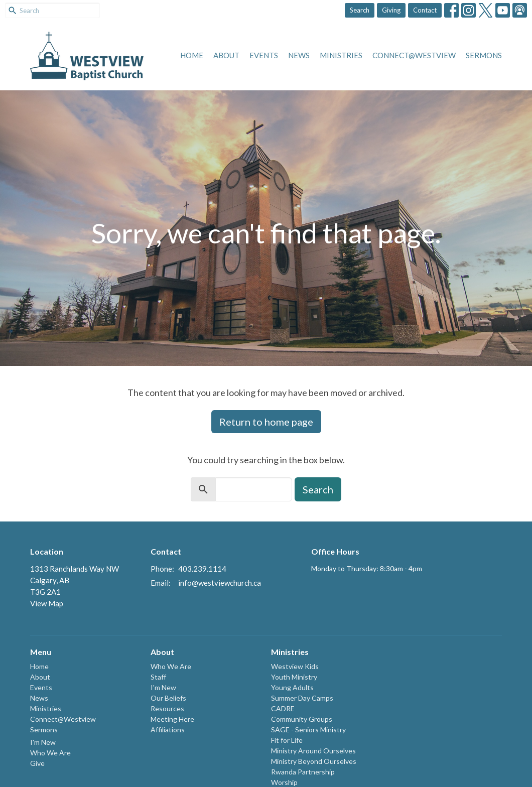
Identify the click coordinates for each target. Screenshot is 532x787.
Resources (167, 708)
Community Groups (302, 719)
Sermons (484, 55)
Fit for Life (287, 740)
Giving (391, 10)
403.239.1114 (202, 569)
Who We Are (50, 753)
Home (192, 55)
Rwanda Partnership (303, 772)
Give (37, 763)
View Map (47, 603)
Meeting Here (172, 719)
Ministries (341, 55)
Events (264, 55)
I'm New (43, 742)
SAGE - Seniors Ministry (308, 730)
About (226, 55)
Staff (158, 677)
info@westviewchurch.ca (220, 583)
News (299, 55)
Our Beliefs (168, 698)
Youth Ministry (294, 677)
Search (360, 10)
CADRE (283, 708)
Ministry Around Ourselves (313, 751)
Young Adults (292, 687)
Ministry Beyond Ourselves (314, 761)
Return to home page (266, 422)
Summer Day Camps (302, 698)
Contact (425, 10)
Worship (284, 782)
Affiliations (168, 730)
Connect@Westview (414, 55)
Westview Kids (295, 666)
